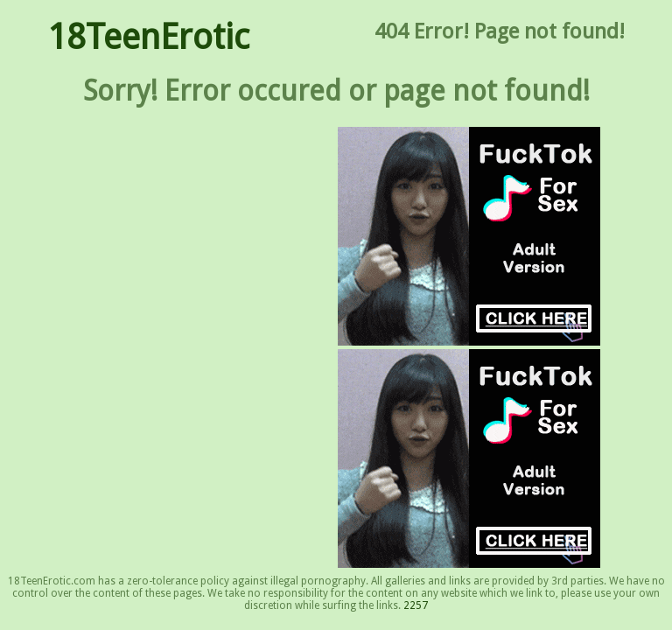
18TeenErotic (148, 37)
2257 (416, 605)
